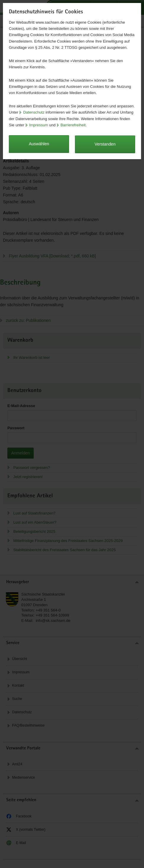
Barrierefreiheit (73, 125)
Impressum (39, 125)
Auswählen (39, 144)
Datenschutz (34, 112)
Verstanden (105, 144)
